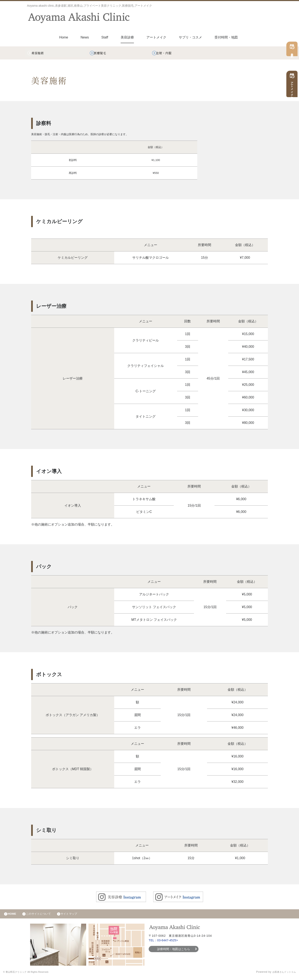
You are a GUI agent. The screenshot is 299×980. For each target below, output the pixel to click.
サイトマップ (76, 916)
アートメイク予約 (293, 88)
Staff (105, 37)
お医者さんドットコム (282, 975)
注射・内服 (166, 54)
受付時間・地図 (226, 37)
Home (64, 37)
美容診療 (127, 37)
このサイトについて (42, 916)
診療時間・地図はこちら (174, 952)
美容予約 (293, 53)
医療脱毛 (102, 54)
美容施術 (40, 54)
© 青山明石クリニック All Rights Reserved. (31, 975)
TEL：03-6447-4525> (164, 943)
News (85, 37)
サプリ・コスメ (190, 37)
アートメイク (156, 37)
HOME (13, 916)
